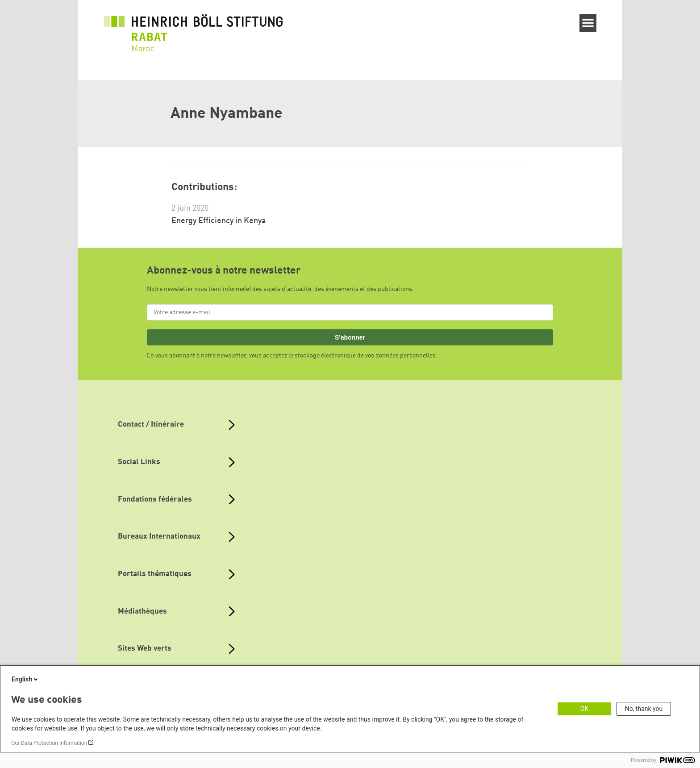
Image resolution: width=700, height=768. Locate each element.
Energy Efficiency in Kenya (219, 221)
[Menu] (588, 23)
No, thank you (644, 709)
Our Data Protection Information (49, 743)
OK (584, 709)
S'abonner (350, 337)
